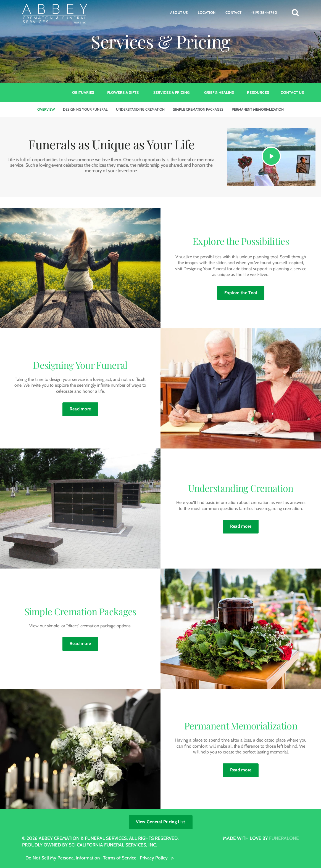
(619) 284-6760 (264, 12)
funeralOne (284, 838)
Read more (84, 407)
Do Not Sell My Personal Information (63, 858)
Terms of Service (120, 858)
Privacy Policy (154, 858)
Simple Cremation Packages (198, 109)
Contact (234, 12)
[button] (295, 12)
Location (207, 12)
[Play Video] (271, 156)
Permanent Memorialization (258, 109)
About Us (179, 12)
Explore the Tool (241, 293)
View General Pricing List (161, 822)
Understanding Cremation (140, 109)
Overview (46, 109)
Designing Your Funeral (85, 109)
